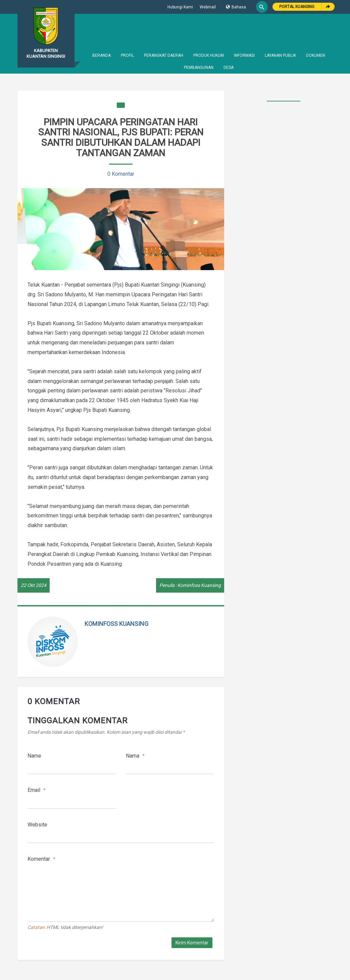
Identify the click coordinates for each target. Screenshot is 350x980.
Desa (229, 68)
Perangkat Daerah (164, 55)
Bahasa (236, 7)
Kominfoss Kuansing (116, 624)
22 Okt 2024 (34, 585)
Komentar (41, 859)
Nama (135, 756)
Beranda (102, 55)
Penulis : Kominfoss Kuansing (190, 585)
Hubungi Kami (180, 7)
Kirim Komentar (192, 943)
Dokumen (316, 55)
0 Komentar (121, 174)
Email (37, 790)
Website (37, 825)
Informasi (244, 55)
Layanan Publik (280, 55)
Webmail (208, 7)
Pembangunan (199, 68)
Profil (127, 55)
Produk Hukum (209, 55)
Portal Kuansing (297, 7)
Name (34, 756)
